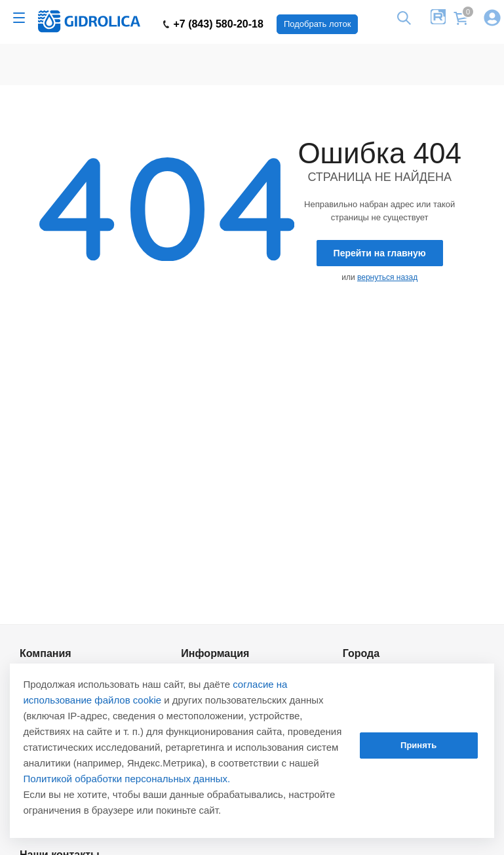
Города (361, 653)
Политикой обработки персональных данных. (126, 779)
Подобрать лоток (317, 24)
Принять (418, 745)
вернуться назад (387, 277)
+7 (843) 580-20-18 (213, 24)
